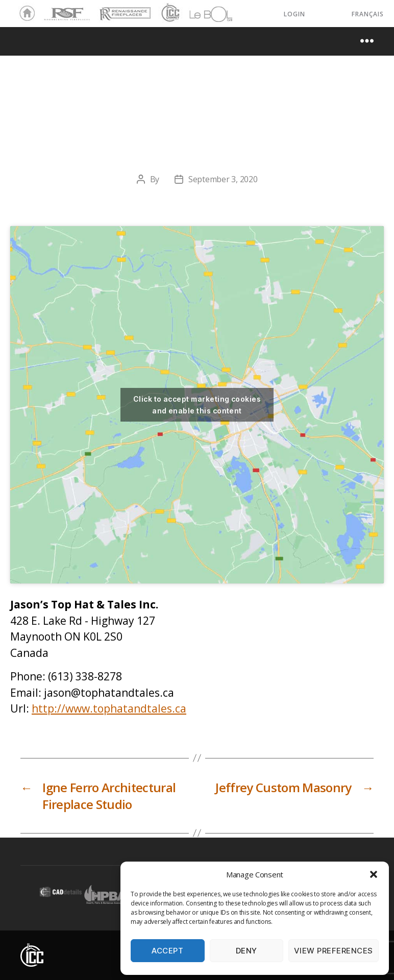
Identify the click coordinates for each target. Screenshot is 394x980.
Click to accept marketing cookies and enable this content (197, 405)
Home (24, 14)
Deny (247, 951)
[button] (374, 874)
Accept (167, 951)
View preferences (334, 951)
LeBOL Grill (202, 14)
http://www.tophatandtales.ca (109, 708)
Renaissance (124, 9)
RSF (49, 9)
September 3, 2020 (223, 179)
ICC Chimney (169, 14)
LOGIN (294, 14)
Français (368, 14)
